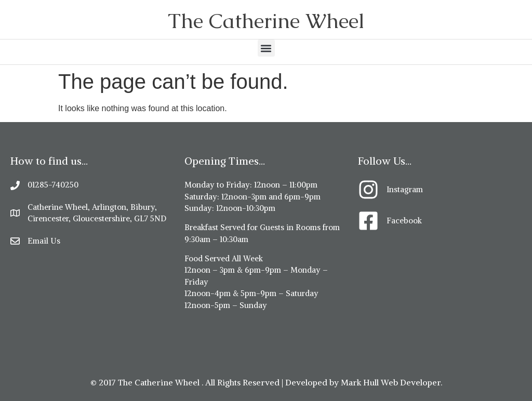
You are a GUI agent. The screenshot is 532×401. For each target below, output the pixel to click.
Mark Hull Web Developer (391, 382)
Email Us (44, 241)
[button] (266, 48)
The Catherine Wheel (266, 21)
